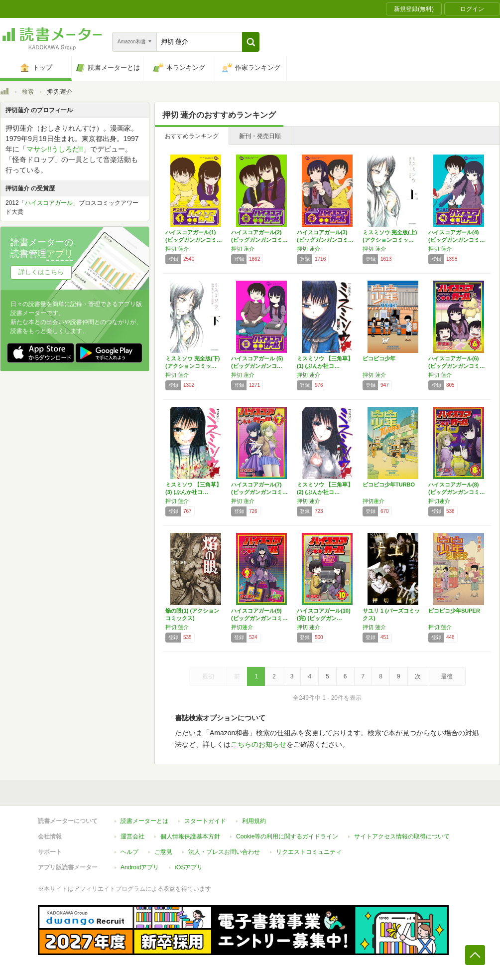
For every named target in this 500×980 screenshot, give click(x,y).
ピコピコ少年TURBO (389, 485)
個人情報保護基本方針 (190, 836)
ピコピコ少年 (379, 358)
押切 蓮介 (177, 249)
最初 (208, 676)
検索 (28, 92)
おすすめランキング (192, 136)
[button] (251, 42)
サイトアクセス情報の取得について (402, 836)
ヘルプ (129, 852)
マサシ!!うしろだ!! (55, 149)
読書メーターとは (144, 821)
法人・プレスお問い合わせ (224, 852)
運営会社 (132, 836)
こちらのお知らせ (258, 744)
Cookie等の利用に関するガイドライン (287, 836)
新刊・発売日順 (260, 136)
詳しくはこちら (41, 272)
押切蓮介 (374, 501)
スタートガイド (205, 821)
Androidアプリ (140, 867)
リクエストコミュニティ (309, 852)
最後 (447, 676)
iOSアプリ (189, 867)
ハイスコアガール (49, 203)
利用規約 (254, 821)
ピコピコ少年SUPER (454, 611)
